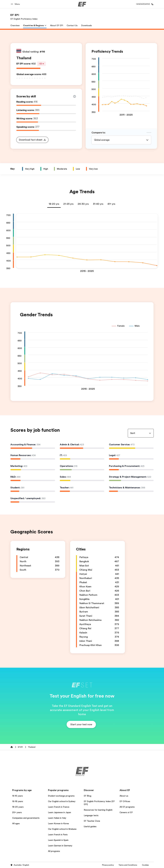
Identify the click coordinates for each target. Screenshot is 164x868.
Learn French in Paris (58, 835)
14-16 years (18, 796)
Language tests (91, 815)
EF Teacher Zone (92, 821)
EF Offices (125, 801)
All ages (16, 823)
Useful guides (90, 826)
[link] (24, 17)
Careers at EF (126, 812)
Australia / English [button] (20, 865)
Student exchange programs (61, 796)
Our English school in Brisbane (62, 829)
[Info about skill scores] (75, 96)
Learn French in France (59, 807)
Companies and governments (26, 818)
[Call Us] (144, 4)
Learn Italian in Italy (57, 818)
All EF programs (127, 807)
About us (124, 796)
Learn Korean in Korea (58, 823)
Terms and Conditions (114, 865)
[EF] (82, 4)
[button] (16, 4)
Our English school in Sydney (62, 801)
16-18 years (18, 801)
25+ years (17, 812)
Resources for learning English (98, 810)
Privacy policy (95, 865)
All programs (54, 851)
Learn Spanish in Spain (58, 840)
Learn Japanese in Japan (59, 812)
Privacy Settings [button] (147, 865)
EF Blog (88, 796)
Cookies (132, 865)
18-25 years (18, 807)
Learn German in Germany (60, 846)
